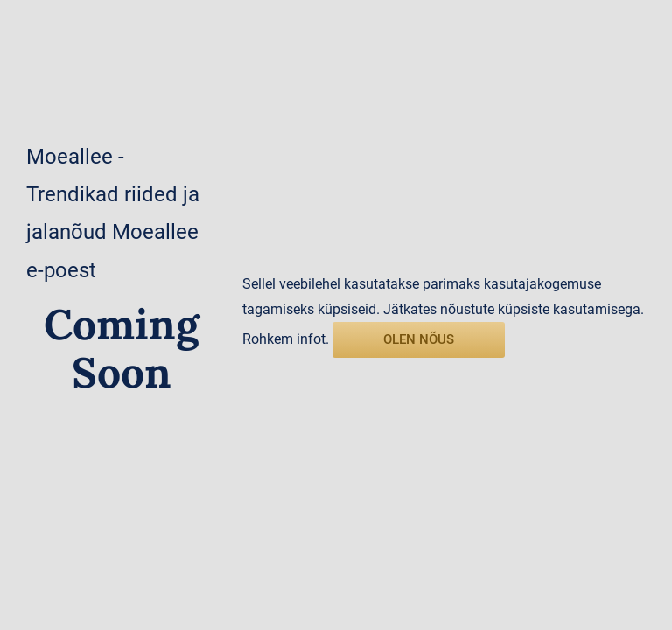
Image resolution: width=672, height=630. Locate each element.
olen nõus (419, 339)
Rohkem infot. (286, 339)
